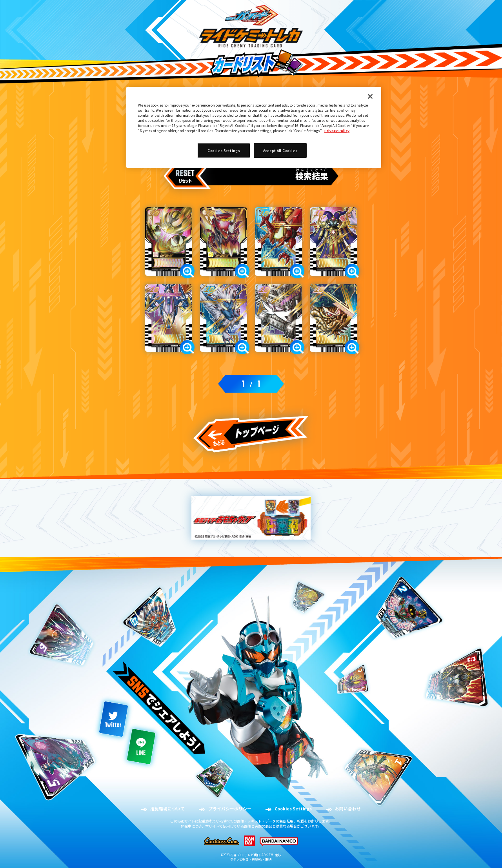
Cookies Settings (293, 809)
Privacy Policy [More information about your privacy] (337, 130)
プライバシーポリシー (230, 809)
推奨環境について (167, 809)
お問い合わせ (348, 809)
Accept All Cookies (280, 150)
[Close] (370, 96)
